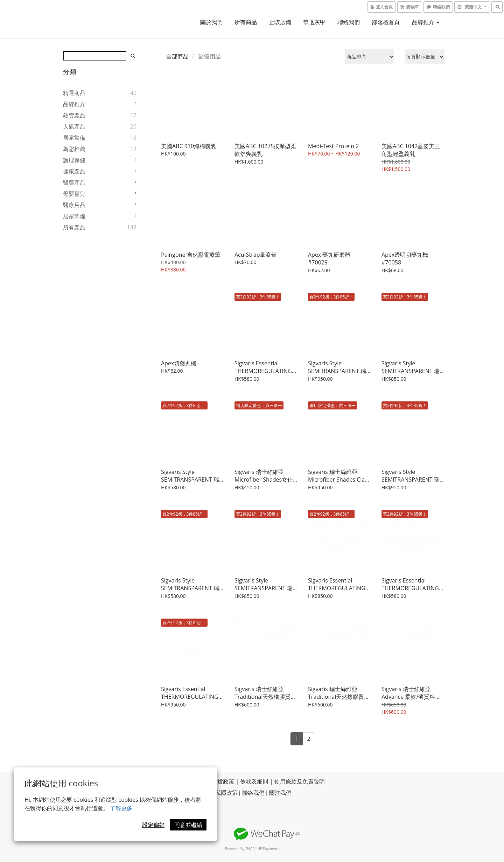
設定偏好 (153, 825)
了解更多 (121, 808)
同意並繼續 (188, 825)
